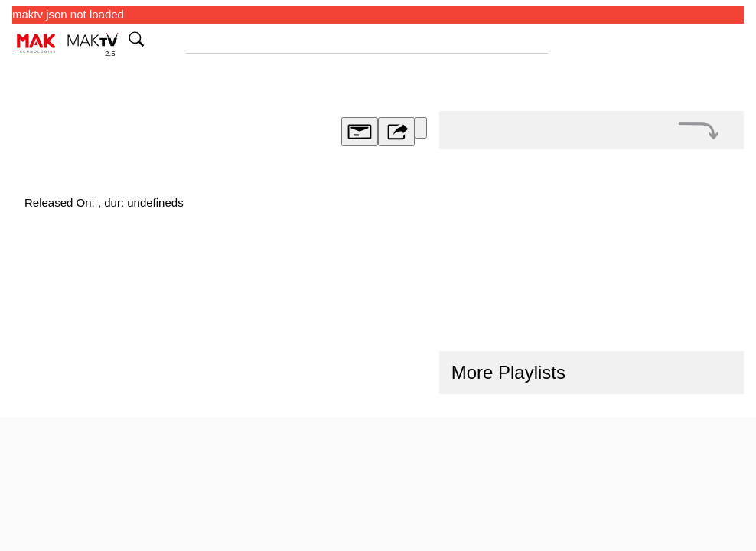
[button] (699, 130)
